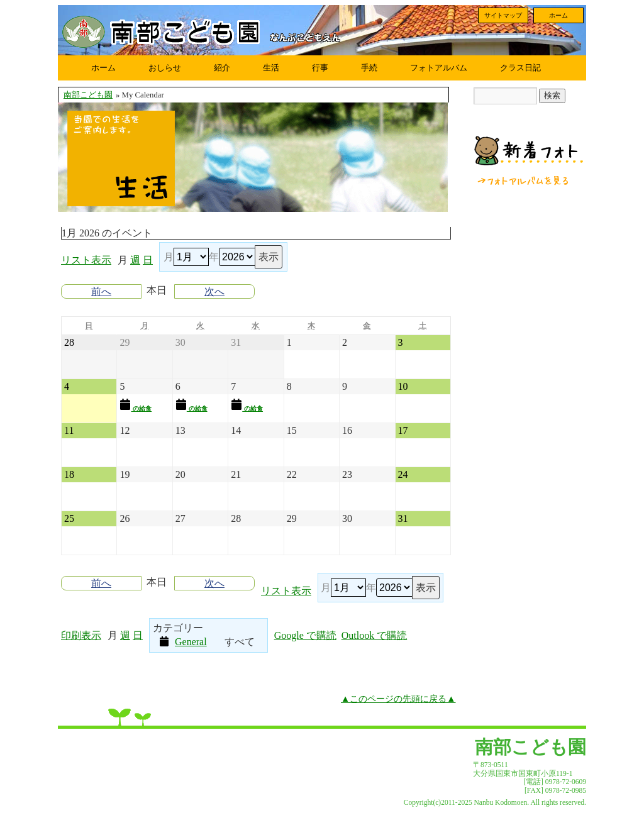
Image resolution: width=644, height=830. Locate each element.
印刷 (81, 635)
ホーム (558, 15)
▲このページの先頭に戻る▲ (398, 699)
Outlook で (374, 635)
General (183, 641)
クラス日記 (520, 68)
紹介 (222, 68)
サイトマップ (503, 15)
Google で (305, 635)
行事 (320, 68)
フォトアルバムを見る (524, 180)
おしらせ (165, 68)
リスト (86, 260)
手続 (369, 68)
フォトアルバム (439, 68)
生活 (271, 68)
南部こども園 (88, 95)
